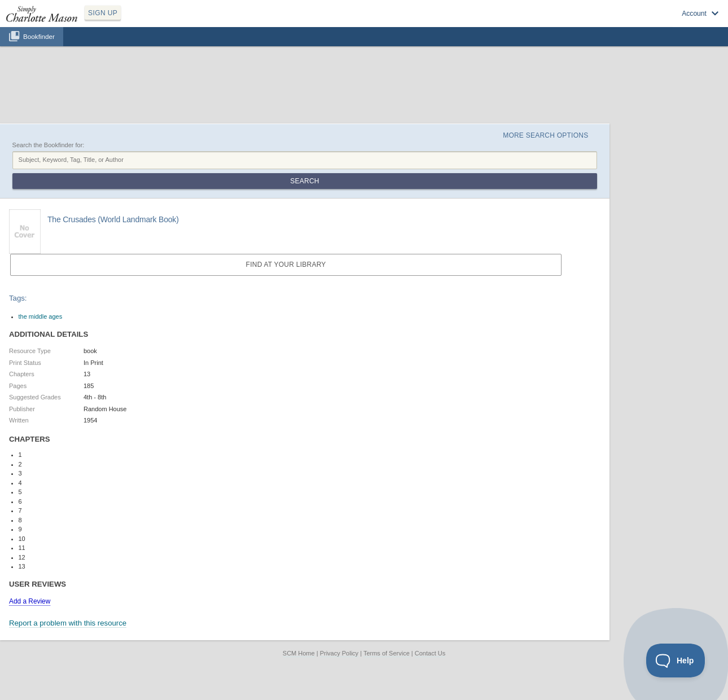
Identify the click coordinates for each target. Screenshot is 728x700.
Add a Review (30, 601)
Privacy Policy (339, 653)
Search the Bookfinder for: (49, 145)
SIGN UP (103, 13)
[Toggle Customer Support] (676, 661)
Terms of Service (387, 653)
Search (304, 181)
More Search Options (545, 135)
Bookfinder (39, 36)
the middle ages (41, 316)
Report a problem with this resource (68, 623)
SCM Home (299, 653)
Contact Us (430, 653)
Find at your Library (286, 265)
